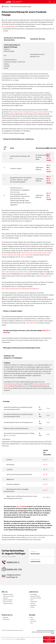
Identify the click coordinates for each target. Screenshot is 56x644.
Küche (32, 600)
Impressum (40, 630)
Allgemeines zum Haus (8, 594)
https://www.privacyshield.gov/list (14, 384)
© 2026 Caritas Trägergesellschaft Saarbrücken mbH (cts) (12, 630)
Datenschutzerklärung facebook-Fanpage (21, 7)
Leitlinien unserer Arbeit (8, 596)
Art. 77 (45, 490)
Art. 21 (45, 479)
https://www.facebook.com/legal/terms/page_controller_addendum (29, 112)
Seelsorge (33, 603)
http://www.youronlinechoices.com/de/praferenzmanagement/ (20, 289)
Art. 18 (45, 474)
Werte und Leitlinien (8, 602)
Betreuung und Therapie (36, 598)
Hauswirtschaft (34, 602)
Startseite (6, 7)
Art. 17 (45, 469)
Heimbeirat (5, 598)
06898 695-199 (14, 569)
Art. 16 (45, 464)
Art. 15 (45, 460)
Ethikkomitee (33, 605)
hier (33, 78)
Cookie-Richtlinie (30, 323)
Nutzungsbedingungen (9, 26)
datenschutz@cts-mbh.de (35, 537)
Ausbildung (5, 617)
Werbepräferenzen (46, 276)
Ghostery (23, 257)
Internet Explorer (27, 253)
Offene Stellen (6, 619)
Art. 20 (45, 484)
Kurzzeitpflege (34, 594)
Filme (32, 623)
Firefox (34, 253)
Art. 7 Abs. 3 (47, 497)
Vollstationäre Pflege (35, 596)
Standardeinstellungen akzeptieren (49, 641)
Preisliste (32, 607)
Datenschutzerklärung (48, 630)
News (32, 617)
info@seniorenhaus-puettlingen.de (14, 576)
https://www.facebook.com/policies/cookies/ (15, 272)
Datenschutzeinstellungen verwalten (49, 638)
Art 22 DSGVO (11, 435)
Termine (32, 619)
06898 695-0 (13, 562)
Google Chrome (42, 253)
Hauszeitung (33, 621)
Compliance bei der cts (8, 603)
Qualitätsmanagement (8, 600)
